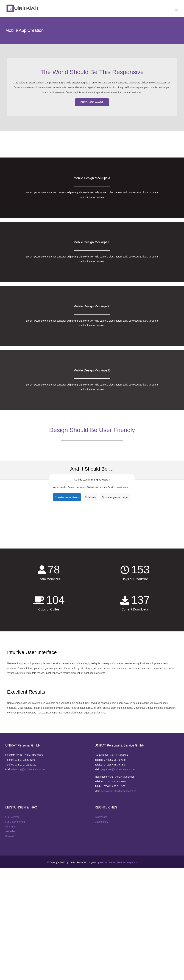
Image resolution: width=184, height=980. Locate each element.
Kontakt (9, 836)
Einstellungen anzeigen (115, 497)
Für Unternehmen (15, 822)
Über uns (10, 827)
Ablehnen (90, 497)
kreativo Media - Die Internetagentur (118, 862)
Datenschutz (102, 822)
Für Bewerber (13, 817)
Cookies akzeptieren (67, 497)
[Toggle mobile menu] (177, 11)
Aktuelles (10, 831)
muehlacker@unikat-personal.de (118, 791)
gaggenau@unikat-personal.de (118, 769)
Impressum (101, 817)
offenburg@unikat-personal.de (28, 769)
